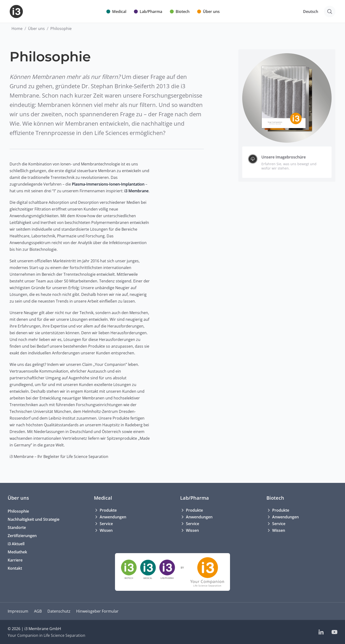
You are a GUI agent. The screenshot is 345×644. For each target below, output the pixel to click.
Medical (103, 498)
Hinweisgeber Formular (97, 611)
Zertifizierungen (22, 536)
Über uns (36, 29)
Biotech (275, 498)
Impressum (18, 611)
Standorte (17, 527)
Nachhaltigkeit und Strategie (34, 519)
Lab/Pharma (195, 498)
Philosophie (18, 511)
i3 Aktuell (16, 544)
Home (17, 29)
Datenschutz (59, 611)
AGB (38, 611)
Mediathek (17, 552)
